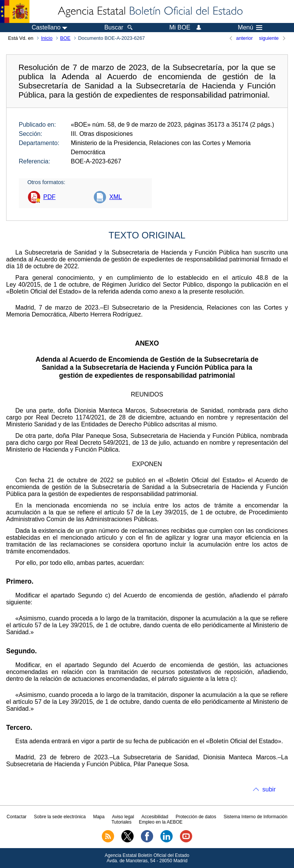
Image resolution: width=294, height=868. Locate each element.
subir (269, 789)
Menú (250, 28)
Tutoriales (121, 822)
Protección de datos (196, 817)
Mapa (99, 817)
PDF (49, 197)
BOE (65, 38)
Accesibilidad (155, 817)
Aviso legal (123, 817)
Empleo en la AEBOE (161, 822)
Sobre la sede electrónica (60, 817)
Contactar (16, 817)
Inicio (47, 38)
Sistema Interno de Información (256, 817)
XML (115, 197)
